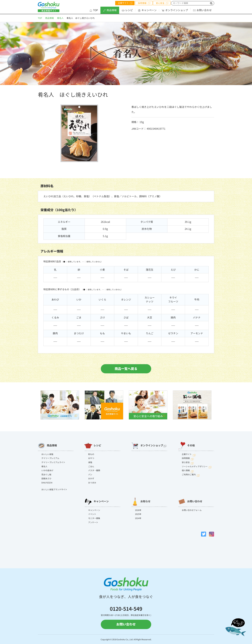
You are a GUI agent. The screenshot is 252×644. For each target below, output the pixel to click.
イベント (92, 514)
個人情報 (186, 470)
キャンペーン (147, 10)
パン (90, 475)
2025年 (138, 514)
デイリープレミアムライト (53, 462)
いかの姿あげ (47, 470)
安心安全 (160, 3)
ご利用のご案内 (189, 475)
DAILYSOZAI (47, 483)
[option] (60, 405)
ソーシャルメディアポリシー (195, 466)
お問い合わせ (202, 10)
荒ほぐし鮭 (46, 475)
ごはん (91, 466)
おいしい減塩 (47, 454)
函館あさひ (46, 479)
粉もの (91, 454)
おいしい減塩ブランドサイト (54, 490)
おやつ (91, 458)
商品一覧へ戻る (126, 369)
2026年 (138, 510)
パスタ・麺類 (94, 470)
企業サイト (123, 3)
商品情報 (110, 10)
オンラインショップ (175, 10)
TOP (94, 10)
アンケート (93, 522)
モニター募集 (94, 518)
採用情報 (142, 3)
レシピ (127, 10)
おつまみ (92, 483)
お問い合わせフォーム (192, 510)
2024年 (138, 518)
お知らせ (141, 502)
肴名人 (60, 18)
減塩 (90, 462)
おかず (91, 479)
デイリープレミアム (50, 458)
